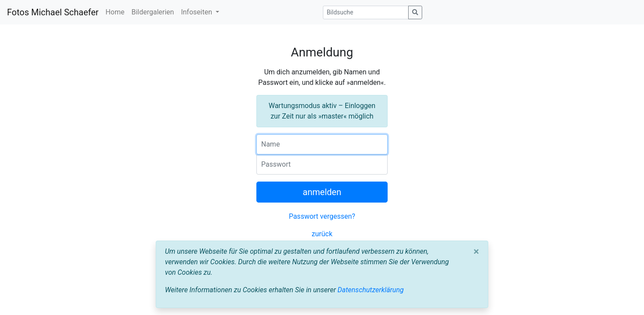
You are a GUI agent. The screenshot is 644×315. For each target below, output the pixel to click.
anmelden (322, 192)
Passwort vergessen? (322, 216)
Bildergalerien (152, 12)
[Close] (476, 252)
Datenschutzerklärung (371, 290)
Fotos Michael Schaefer (53, 12)
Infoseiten (198, 12)
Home (115, 12)
